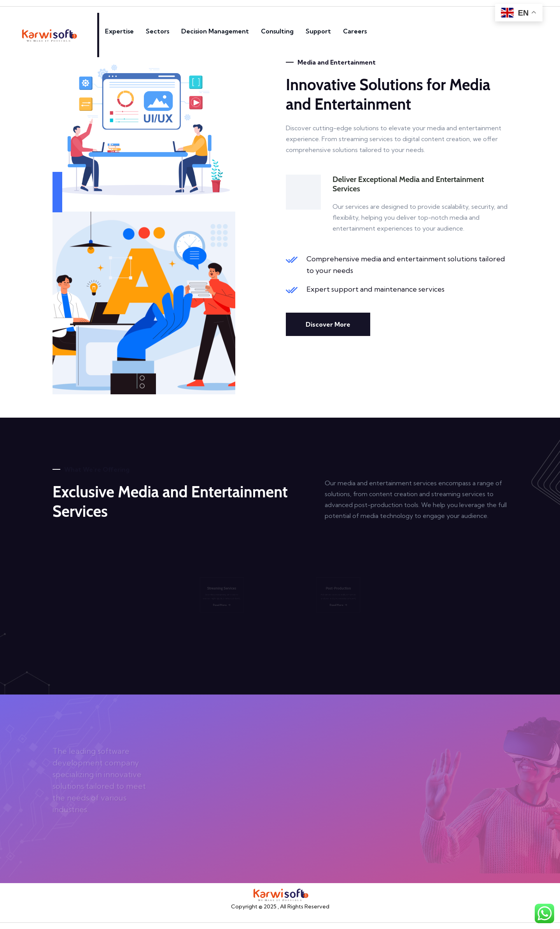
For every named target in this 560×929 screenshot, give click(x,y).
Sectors (157, 31)
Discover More (328, 324)
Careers (355, 31)
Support (318, 31)
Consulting (277, 31)
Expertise (119, 31)
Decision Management (215, 31)
